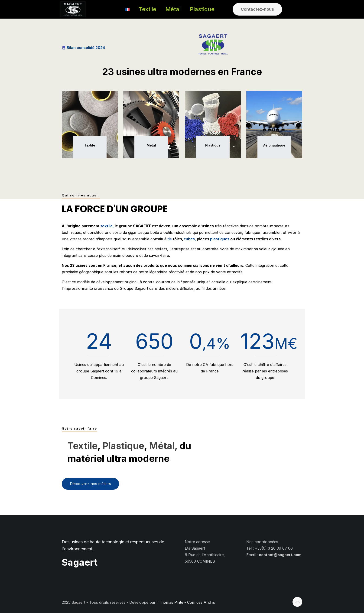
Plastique (123, 446)
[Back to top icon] (297, 602)
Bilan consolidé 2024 (86, 48)
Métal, (163, 446)
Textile (83, 446)
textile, (107, 226)
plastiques (220, 239)
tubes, (190, 239)
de (170, 239)
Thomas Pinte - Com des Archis (187, 602)
